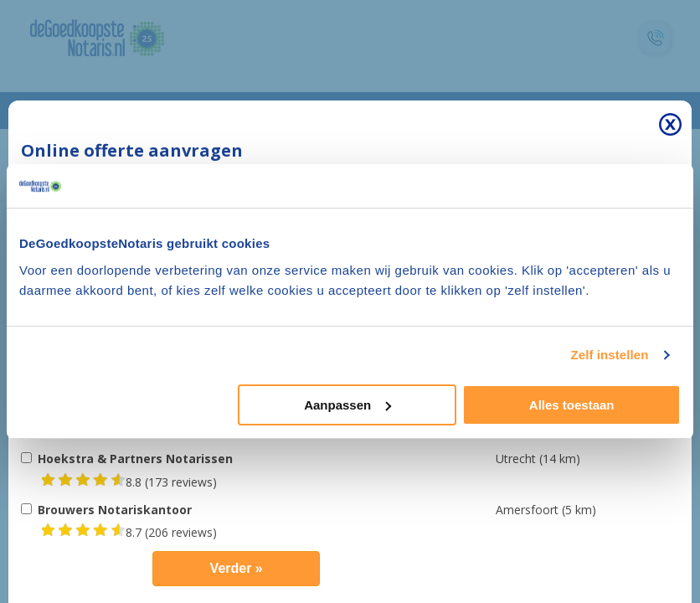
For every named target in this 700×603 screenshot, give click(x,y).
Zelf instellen (609, 355)
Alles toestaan (572, 405)
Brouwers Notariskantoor (115, 510)
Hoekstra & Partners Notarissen (135, 459)
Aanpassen (347, 405)
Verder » (237, 568)
